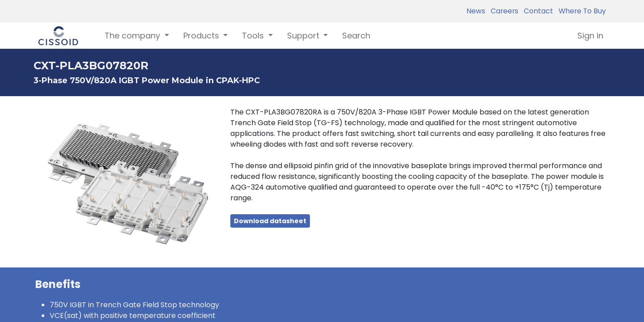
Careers (503, 11)
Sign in (590, 36)
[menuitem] (356, 36)
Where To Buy (580, 11)
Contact (537, 11)
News (476, 11)
